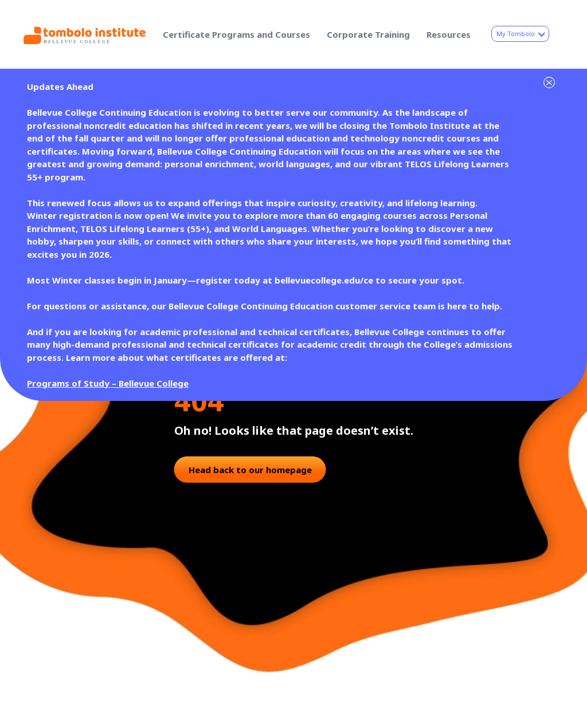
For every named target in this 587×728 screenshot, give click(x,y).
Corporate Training (368, 34)
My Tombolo (520, 34)
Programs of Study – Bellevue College (108, 383)
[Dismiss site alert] (546, 77)
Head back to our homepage (250, 469)
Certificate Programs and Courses (236, 34)
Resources (449, 34)
